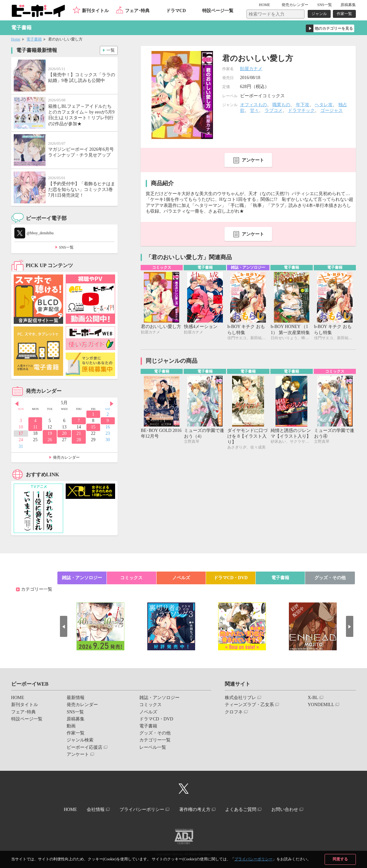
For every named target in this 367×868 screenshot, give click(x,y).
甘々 (254, 110)
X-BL (313, 698)
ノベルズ (181, 578)
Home (16, 39)
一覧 (110, 50)
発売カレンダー (66, 457)
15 (93, 427)
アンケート (253, 160)
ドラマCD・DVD (231, 578)
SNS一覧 (325, 5)
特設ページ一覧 (218, 11)
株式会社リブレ (240, 698)
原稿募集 (348, 5)
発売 (295, 5)
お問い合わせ (289, 809)
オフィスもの (253, 105)
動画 (71, 726)
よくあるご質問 (243, 809)
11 (35, 427)
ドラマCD (176, 11)
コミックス (131, 578)
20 (64, 433)
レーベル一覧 (153, 747)
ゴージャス (332, 110)
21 (79, 433)
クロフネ (234, 712)
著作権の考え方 (195, 809)
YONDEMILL (321, 705)
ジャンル (319, 14)
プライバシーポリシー (253, 859)
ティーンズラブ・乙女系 (249, 705)
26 (50, 440)
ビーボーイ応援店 (84, 747)
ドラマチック (301, 110)
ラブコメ (274, 110)
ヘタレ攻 (324, 105)
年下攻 (303, 105)
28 (79, 440)
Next (113, 403)
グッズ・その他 (330, 578)
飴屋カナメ (251, 69)
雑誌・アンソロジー (82, 578)
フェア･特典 (137, 11)
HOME (267, 5)
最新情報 (76, 698)
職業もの (281, 105)
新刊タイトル (95, 11)
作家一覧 (344, 14)
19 (50, 433)
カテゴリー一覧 (37, 589)
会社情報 (93, 809)
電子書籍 (34, 39)
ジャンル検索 (80, 740)
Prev (16, 403)
